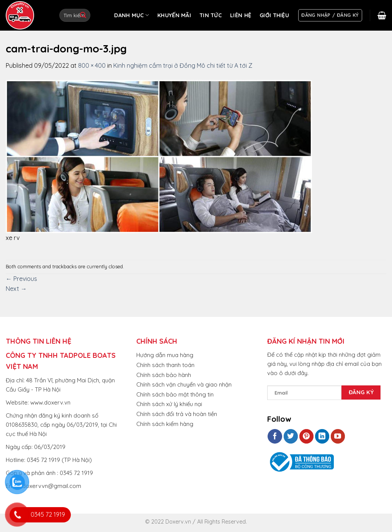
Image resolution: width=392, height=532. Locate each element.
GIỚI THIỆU (274, 15)
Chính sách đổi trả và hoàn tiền (177, 414)
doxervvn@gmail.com (52, 486)
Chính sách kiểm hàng (165, 424)
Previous (21, 279)
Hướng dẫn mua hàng (165, 355)
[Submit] (83, 15)
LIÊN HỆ (241, 15)
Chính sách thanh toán (165, 365)
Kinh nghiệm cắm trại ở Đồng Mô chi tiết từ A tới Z (183, 65)
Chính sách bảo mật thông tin (175, 394)
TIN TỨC (211, 15)
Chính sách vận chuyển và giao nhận (184, 384)
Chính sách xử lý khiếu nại (169, 404)
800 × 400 (92, 65)
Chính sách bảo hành (164, 375)
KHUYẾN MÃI (174, 15)
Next (16, 289)
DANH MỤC (131, 15)
